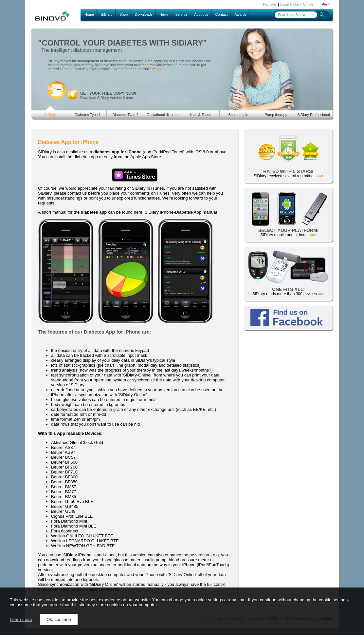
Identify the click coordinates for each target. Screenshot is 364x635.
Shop (124, 14)
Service (181, 14)
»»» (159, 69)
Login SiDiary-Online (297, 4)
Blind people (238, 115)
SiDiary (107, 14)
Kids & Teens (201, 115)
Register (270, 4)
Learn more (21, 619)
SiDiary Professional (313, 115)
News (164, 14)
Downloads (144, 14)
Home (89, 14)
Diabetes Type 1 (88, 115)
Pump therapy (276, 115)
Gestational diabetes (163, 115)
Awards (240, 14)
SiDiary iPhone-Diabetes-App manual (181, 212)
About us (201, 14)
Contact (222, 14)
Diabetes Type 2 (125, 115)
